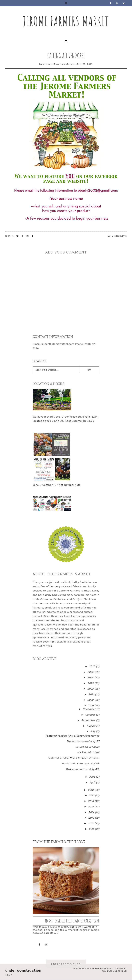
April (93, 782)
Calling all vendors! (66, 56)
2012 (91, 823)
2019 (91, 706)
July (93, 731)
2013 (92, 818)
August (91, 726)
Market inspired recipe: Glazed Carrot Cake (72, 921)
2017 (92, 795)
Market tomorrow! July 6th (82, 769)
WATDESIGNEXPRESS (114, 971)
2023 (91, 683)
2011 (92, 829)
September (89, 720)
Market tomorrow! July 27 (83, 741)
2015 (91, 807)
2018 (91, 790)
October (91, 715)
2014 (92, 812)
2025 (91, 672)
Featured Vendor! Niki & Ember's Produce (73, 758)
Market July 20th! (88, 752)
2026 (93, 666)
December (90, 709)
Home (9, 975)
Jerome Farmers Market (66, 21)
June (93, 777)
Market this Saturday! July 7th (80, 764)
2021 (92, 694)
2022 (91, 689)
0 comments (117, 236)
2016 (91, 801)
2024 (91, 678)
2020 (91, 700)
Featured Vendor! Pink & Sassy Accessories (72, 736)
